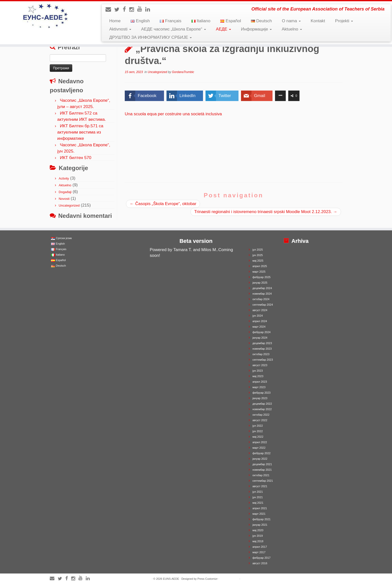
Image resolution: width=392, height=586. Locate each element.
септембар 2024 (263, 305)
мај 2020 (258, 530)
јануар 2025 (260, 283)
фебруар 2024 (261, 332)
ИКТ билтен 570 (75, 158)
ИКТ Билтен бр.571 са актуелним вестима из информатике (80, 132)
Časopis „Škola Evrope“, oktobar (163, 204)
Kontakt (318, 21)
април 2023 (260, 382)
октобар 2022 (261, 415)
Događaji (65, 192)
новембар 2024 (262, 294)
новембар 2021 (262, 470)
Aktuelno (292, 29)
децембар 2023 (262, 343)
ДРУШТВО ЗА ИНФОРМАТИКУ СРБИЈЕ (150, 37)
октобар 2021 (261, 475)
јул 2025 (258, 250)
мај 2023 (258, 376)
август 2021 (260, 486)
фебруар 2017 (261, 558)
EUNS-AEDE (171, 579)
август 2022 (260, 420)
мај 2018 (258, 541)
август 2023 (260, 365)
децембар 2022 (262, 404)
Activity (64, 178)
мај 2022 (258, 437)
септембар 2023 (263, 360)
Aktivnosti (120, 29)
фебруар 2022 (261, 453)
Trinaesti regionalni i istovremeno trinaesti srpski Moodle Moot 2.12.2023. (266, 212)
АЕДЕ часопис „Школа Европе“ (174, 29)
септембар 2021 (263, 481)
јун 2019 (258, 536)
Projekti (344, 21)
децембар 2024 (262, 288)
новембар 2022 (262, 409)
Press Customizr (208, 579)
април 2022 (260, 442)
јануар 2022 (260, 459)
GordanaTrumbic (183, 72)
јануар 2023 (260, 398)
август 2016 (260, 563)
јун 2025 (258, 255)
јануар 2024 (260, 338)
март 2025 (259, 272)
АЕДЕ (223, 29)
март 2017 (259, 552)
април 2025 (260, 266)
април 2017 (260, 547)
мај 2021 (258, 503)
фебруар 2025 (261, 277)
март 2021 (259, 514)
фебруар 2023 (261, 393)
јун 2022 (258, 431)
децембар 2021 (262, 464)
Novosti (64, 199)
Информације (256, 29)
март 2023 (259, 387)
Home (115, 21)
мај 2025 (258, 261)
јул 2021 (258, 492)
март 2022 (259, 448)
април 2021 (260, 508)
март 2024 (259, 327)
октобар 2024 (261, 299)
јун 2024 (258, 316)
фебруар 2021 (261, 519)
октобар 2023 (261, 354)
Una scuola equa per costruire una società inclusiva (173, 114)
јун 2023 (258, 371)
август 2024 (260, 310)
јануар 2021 (260, 525)
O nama (291, 21)
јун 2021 (258, 497)
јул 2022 (258, 426)
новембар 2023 (262, 349)
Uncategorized (69, 205)
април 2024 (260, 321)
